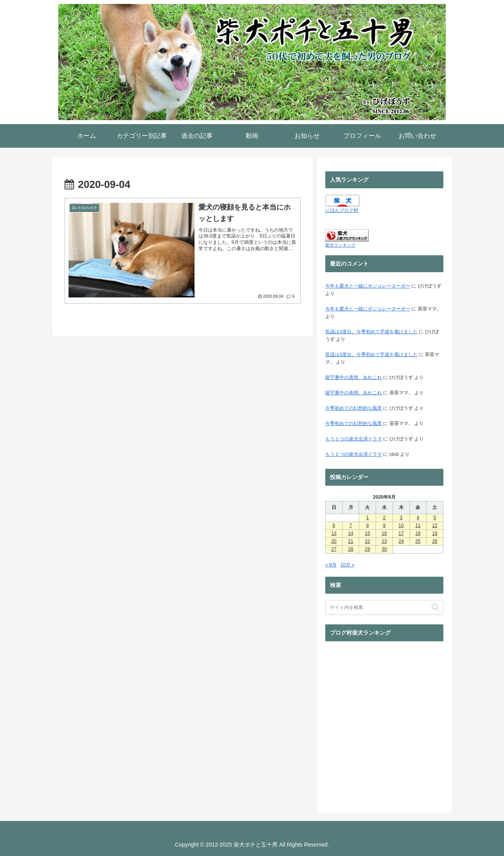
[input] (384, 607)
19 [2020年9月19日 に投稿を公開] (435, 533)
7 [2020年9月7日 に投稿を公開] (351, 525)
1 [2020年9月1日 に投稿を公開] (368, 518)
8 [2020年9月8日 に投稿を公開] (368, 525)
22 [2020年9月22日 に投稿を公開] (368, 541)
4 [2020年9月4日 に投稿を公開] (418, 518)
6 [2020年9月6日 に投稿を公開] (334, 525)
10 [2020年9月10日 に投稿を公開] (401, 525)
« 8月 (331, 565)
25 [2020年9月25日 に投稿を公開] (418, 541)
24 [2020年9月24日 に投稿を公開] (401, 541)
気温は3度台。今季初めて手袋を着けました (372, 332)
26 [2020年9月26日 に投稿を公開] (435, 541)
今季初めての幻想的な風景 (354, 408)
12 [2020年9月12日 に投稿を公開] (435, 525)
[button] (435, 607)
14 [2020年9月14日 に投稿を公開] (351, 533)
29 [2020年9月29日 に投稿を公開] (368, 549)
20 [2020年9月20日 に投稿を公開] (334, 541)
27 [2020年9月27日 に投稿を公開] (334, 549)
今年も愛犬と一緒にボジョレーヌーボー (368, 286)
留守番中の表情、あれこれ (354, 377)
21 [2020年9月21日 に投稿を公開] (351, 541)
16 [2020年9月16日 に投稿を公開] (384, 533)
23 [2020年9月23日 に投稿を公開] (384, 541)
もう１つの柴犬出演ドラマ (354, 439)
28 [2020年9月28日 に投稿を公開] (351, 549)
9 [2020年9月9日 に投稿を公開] (384, 525)
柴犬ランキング (340, 245)
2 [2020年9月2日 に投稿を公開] (384, 518)
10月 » (347, 565)
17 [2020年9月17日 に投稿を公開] (401, 533)
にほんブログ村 (342, 210)
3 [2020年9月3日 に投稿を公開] (401, 518)
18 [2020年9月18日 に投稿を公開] (418, 533)
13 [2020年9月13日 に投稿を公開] (334, 533)
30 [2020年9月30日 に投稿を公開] (384, 549)
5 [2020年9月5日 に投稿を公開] (435, 518)
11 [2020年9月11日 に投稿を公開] (418, 525)
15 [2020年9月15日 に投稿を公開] (368, 533)
